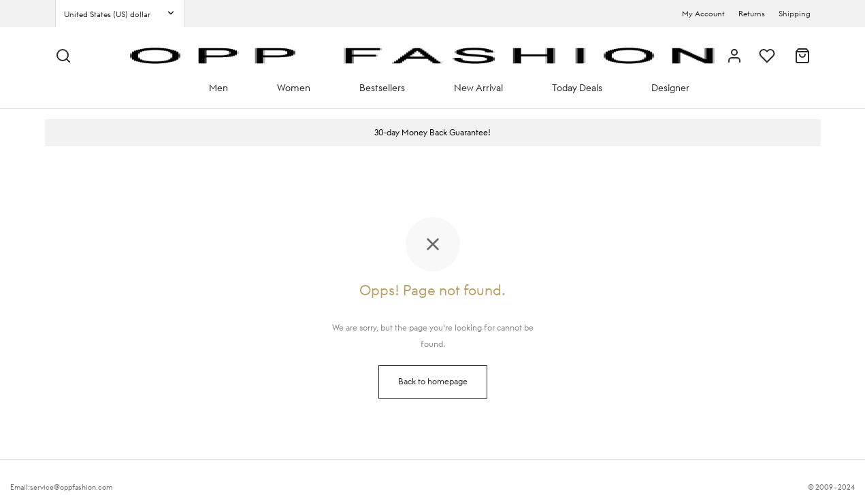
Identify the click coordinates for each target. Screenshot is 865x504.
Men (218, 88)
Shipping (795, 14)
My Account (703, 14)
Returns (752, 14)
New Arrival (478, 88)
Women (294, 88)
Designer (670, 88)
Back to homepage (433, 381)
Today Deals (577, 88)
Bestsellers (382, 88)
